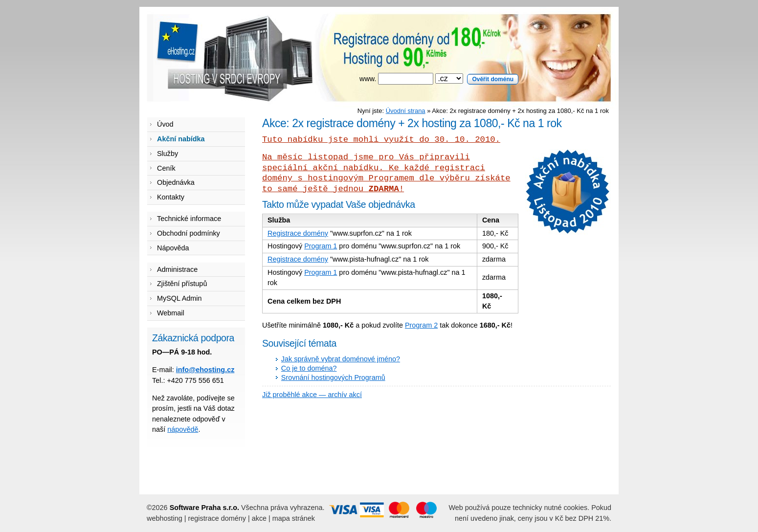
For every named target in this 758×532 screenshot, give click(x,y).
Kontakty (171, 197)
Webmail (171, 313)
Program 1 (321, 246)
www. (439, 79)
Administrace (177, 269)
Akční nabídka (181, 139)
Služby (167, 154)
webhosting (165, 518)
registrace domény (217, 518)
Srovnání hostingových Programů (333, 377)
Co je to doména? (309, 368)
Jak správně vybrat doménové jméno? (341, 359)
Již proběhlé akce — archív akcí (312, 395)
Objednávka (176, 182)
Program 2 (421, 325)
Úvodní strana (406, 111)
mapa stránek (294, 518)
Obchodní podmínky (189, 233)
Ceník (166, 168)
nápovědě (183, 429)
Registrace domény (298, 233)
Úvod (165, 124)
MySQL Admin (179, 298)
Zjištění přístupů (182, 284)
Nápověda (173, 248)
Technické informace (189, 219)
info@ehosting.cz (205, 370)
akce (259, 518)
